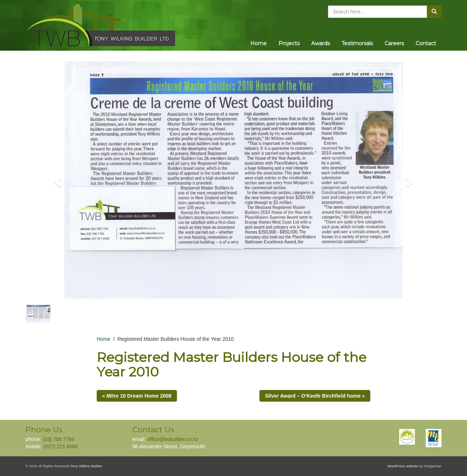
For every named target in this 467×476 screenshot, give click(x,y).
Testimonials (357, 43)
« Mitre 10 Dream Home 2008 (137, 396)
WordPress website (403, 466)
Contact (426, 43)
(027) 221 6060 (61, 446)
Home (258, 43)
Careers (394, 43)
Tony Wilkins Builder (86, 466)
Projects (289, 43)
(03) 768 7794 (59, 439)
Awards (321, 43)
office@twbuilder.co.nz (173, 439)
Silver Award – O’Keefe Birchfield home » (315, 396)
